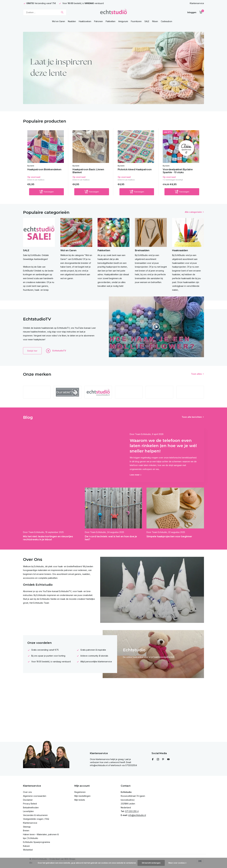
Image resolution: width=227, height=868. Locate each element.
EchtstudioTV (56, 351)
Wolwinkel (28, 850)
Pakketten (111, 21)
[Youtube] (168, 759)
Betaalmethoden (31, 808)
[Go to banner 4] (113, 68)
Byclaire (31, 166)
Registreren (80, 792)
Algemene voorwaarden (35, 796)
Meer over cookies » (177, 863)
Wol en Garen (58, 21)
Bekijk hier (32, 351)
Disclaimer (28, 800)
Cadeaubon (166, 21)
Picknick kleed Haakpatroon (135, 169)
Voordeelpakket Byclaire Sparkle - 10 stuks (178, 171)
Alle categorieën (193, 212)
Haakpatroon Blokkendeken (44, 169)
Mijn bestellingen (82, 796)
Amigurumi (123, 21)
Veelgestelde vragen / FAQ (36, 819)
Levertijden (28, 811)
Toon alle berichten (192, 417)
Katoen (26, 846)
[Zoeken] (45, 12)
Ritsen (155, 21)
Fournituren (136, 21)
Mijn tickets (80, 800)
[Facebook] (153, 759)
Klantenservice (197, 3)
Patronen (98, 21)
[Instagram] (158, 759)
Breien (26, 830)
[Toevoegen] (46, 192)
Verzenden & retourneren (35, 815)
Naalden (72, 21)
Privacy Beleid (30, 804)
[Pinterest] (163, 759)
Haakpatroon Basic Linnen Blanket (88, 171)
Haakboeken (85, 21)
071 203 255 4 (132, 811)
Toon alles (196, 374)
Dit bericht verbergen (151, 863)
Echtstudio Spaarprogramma (36, 842)
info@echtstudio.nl (137, 815)
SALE (147, 21)
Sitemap (27, 827)
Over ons (27, 792)
